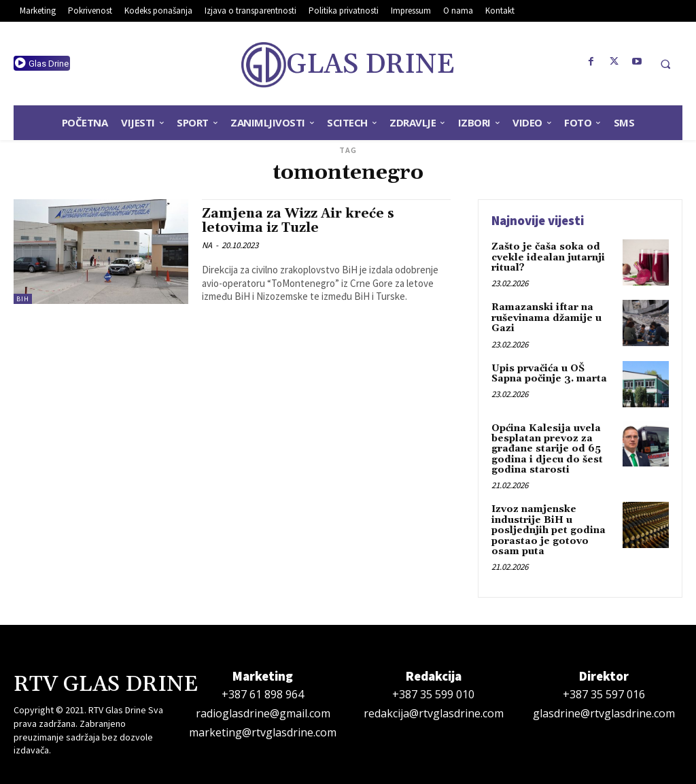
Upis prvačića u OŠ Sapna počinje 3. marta (549, 374)
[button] (665, 64)
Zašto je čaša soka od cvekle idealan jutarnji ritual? (548, 257)
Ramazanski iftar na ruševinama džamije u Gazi (546, 318)
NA (207, 245)
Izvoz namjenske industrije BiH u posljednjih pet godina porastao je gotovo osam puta (549, 530)
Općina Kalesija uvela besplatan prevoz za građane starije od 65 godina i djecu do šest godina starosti (547, 449)
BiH (23, 299)
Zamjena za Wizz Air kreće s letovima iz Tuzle (298, 221)
